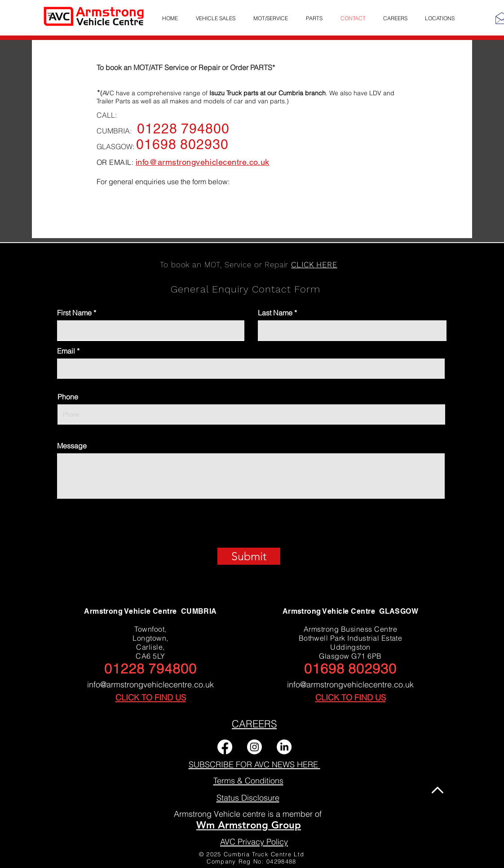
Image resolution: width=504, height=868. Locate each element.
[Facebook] (225, 747)
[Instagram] (254, 747)
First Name (74, 313)
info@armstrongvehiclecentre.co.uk (150, 684)
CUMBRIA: (117, 131)
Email (66, 351)
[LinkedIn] (284, 747)
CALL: (107, 115)
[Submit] (249, 556)
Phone (68, 397)
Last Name (275, 313)
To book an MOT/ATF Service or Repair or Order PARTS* (186, 67)
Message (72, 446)
